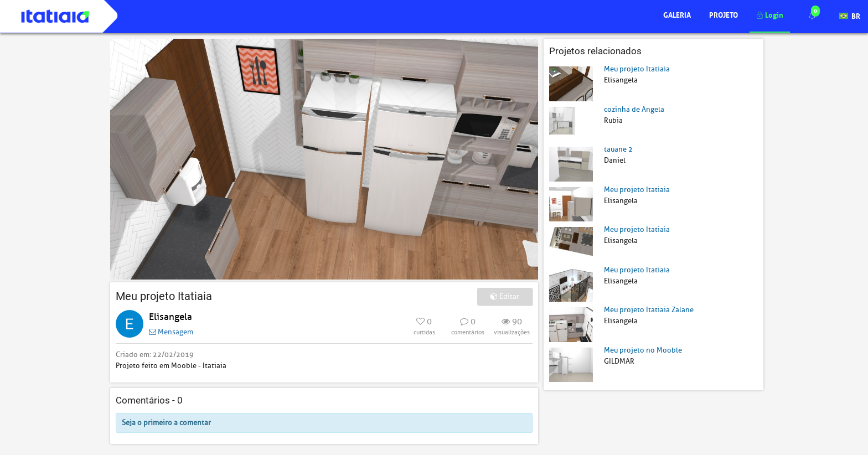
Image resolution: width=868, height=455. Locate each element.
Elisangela (170, 317)
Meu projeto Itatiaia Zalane (649, 310)
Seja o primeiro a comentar (166, 423)
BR (850, 15)
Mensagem (171, 332)
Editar (505, 296)
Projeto (724, 14)
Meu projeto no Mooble (643, 350)
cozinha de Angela (634, 109)
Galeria (677, 14)
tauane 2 (618, 149)
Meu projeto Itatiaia (637, 69)
